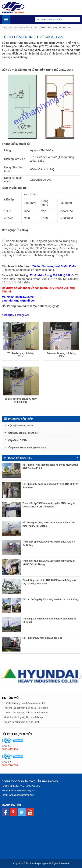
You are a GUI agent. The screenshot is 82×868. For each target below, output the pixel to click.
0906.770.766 (33, 786)
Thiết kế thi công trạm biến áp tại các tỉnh (25, 703)
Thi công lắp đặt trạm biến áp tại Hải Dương (26, 713)
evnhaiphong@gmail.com (21, 795)
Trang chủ (7, 27)
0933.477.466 (17, 786)
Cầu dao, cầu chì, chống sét (23, 433)
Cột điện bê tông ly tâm (21, 426)
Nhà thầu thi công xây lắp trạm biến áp (23, 717)
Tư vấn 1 (6, 746)
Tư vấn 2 (6, 762)
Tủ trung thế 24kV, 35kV (26, 27)
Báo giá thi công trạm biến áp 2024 (21, 722)
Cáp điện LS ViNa (18, 440)
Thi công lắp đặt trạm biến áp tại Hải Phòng (26, 708)
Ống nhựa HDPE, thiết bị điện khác (27, 448)
